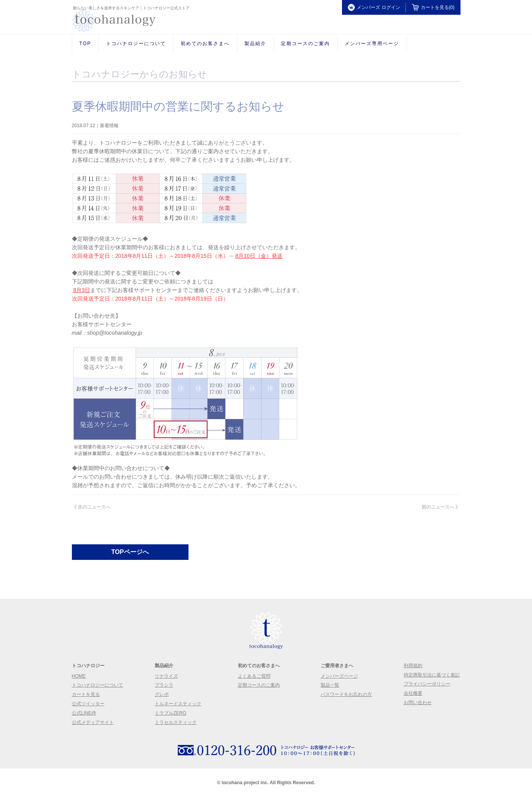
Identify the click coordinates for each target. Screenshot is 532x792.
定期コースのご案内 (305, 44)
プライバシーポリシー (427, 684)
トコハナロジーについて (136, 44)
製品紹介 (255, 44)
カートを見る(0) (433, 7)
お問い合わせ (418, 703)
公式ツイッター (88, 704)
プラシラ (164, 685)
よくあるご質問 (254, 676)
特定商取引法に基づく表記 (432, 675)
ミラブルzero (170, 713)
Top (85, 44)
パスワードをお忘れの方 (346, 694)
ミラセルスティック (176, 722)
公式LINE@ (84, 713)
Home (79, 676)
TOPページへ (130, 552)
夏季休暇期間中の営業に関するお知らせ (178, 106)
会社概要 (413, 693)
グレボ (162, 694)
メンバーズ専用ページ (372, 44)
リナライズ (166, 676)
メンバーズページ (339, 676)
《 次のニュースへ (91, 507)
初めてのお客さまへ (205, 44)
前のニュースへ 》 (441, 507)
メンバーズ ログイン (374, 7)
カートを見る (86, 694)
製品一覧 (330, 685)
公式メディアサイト (93, 722)
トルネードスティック (178, 704)
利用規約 (413, 666)
